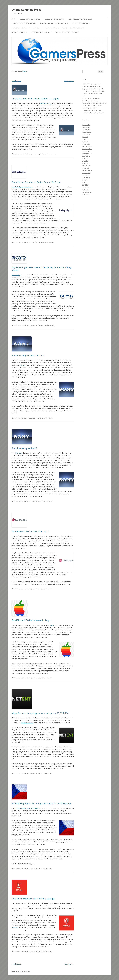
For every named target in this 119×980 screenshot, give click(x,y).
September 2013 (87, 175)
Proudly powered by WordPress (21, 972)
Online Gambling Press (26, 10)
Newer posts (69, 81)
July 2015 (85, 137)
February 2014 (87, 166)
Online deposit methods (19, 32)
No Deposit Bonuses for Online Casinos (46, 28)
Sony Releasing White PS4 (25, 448)
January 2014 (86, 168)
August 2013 (86, 178)
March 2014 (86, 163)
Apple (52, 625)
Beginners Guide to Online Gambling (80, 19)
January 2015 (86, 144)
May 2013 (85, 185)
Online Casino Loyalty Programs (73, 28)
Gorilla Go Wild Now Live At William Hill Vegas (35, 99)
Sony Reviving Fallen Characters (28, 355)
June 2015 (85, 139)
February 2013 (87, 192)
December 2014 (87, 146)
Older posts (16, 81)
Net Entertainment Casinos (20, 28)
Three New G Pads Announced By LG (31, 531)
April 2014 (85, 161)
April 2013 (85, 187)
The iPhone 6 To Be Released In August (32, 620)
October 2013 (86, 173)
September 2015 (87, 132)
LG (13, 536)
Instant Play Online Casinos (81, 23)
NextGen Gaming (46, 103)
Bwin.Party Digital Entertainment (22, 187)
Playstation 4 (19, 453)
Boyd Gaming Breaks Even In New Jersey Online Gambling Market (41, 269)
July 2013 (85, 180)
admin (25, 71)
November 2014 (87, 149)
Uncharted (23, 365)
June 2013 (85, 182)
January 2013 (86, 194)
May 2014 (85, 158)
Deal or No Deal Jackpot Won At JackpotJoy (33, 899)
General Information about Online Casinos (54, 23)
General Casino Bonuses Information (24, 23)
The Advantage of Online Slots (41, 32)
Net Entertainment (27, 723)
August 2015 (86, 134)
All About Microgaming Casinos (29, 19)
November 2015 (87, 127)
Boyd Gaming (16, 275)
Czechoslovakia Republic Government (27, 808)
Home (13, 19)
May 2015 (85, 142)
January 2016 (86, 125)
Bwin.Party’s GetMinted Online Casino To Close (36, 182)
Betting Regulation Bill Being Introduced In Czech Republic (42, 803)
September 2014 (87, 154)
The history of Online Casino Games (67, 32)
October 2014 (86, 151)
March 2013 (86, 190)
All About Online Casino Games (54, 19)
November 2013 (87, 170)
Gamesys (15, 927)
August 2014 (86, 156)
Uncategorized (31, 154)
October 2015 (86, 130)
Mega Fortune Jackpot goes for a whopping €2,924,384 (40, 713)
